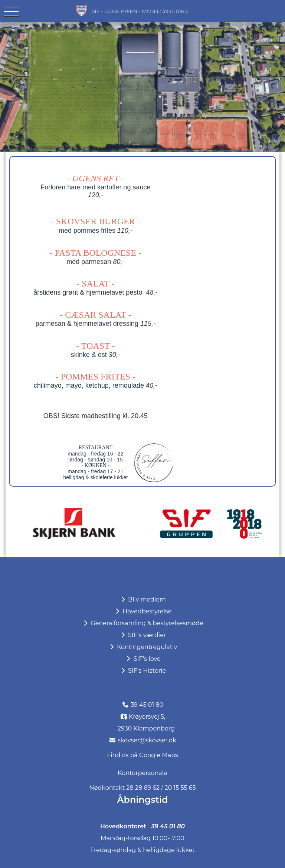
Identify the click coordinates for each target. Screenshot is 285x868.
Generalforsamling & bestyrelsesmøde (142, 623)
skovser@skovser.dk (147, 740)
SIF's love (142, 659)
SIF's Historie (142, 671)
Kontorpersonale (142, 773)
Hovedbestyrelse (143, 611)
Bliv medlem (142, 599)
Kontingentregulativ (142, 647)
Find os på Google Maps (142, 755)
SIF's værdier (142, 635)
